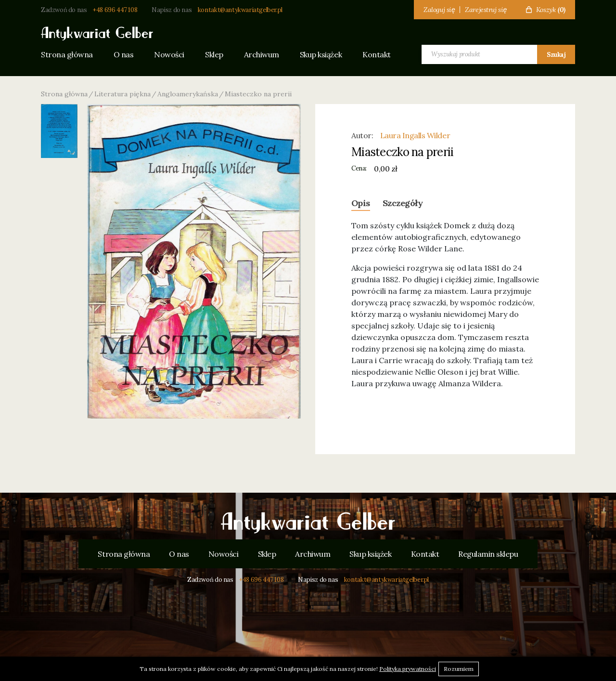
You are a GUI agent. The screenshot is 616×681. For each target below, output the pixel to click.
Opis (361, 203)
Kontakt (377, 54)
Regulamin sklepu (488, 554)
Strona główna (67, 54)
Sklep (214, 54)
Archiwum (262, 54)
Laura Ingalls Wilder (415, 135)
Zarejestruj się (486, 10)
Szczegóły (403, 203)
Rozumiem (459, 669)
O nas (124, 54)
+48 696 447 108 (115, 10)
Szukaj (556, 55)
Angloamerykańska (188, 94)
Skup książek (321, 54)
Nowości (169, 54)
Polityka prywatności (408, 669)
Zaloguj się (439, 10)
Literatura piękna (122, 94)
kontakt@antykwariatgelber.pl (240, 10)
